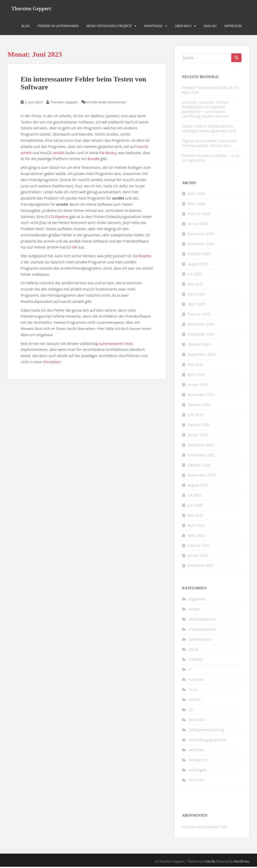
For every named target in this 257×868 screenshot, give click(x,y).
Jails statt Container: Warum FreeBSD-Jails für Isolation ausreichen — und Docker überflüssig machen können (205, 110)
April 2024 (196, 376)
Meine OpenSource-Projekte (109, 27)
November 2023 (201, 396)
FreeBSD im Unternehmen (58, 27)
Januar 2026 (198, 225)
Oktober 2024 (199, 346)
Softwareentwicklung (206, 731)
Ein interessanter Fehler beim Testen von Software (83, 84)
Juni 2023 (195, 416)
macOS (142, 148)
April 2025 (196, 295)
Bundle (93, 160)
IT (190, 670)
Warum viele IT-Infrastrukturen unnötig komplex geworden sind (209, 130)
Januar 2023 (198, 436)
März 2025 (196, 305)
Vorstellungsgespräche (208, 741)
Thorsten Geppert (31, 9)
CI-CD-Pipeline (57, 218)
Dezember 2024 (201, 325)
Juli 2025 (195, 275)
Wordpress (198, 761)
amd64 (59, 154)
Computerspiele (202, 630)
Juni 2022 (195, 506)
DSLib (194, 650)
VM (75, 248)
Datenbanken (200, 640)
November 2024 (201, 336)
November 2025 (201, 245)
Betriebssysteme (203, 620)
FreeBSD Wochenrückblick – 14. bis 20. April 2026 (211, 159)
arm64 (26, 154)
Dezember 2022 (201, 446)
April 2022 (196, 527)
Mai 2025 (195, 285)
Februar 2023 (199, 426)
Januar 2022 (198, 557)
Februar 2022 (199, 547)
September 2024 (202, 356)
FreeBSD (196, 660)
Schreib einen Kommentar (106, 103)
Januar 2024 (198, 386)
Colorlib (210, 862)
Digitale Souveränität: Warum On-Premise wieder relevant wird (210, 144)
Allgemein (197, 600)
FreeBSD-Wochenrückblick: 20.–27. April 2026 (211, 91)
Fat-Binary (108, 154)
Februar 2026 (199, 215)
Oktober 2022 (199, 466)
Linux (193, 691)
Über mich (183, 27)
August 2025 (198, 265)
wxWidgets (198, 771)
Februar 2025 (199, 315)
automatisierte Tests (116, 345)
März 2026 (196, 205)
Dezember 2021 (201, 567)
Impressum (233, 27)
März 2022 (196, 537)
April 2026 (196, 195)
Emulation (52, 363)
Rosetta (145, 257)
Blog (26, 27)
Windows (196, 751)
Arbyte (194, 610)
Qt (191, 711)
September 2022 (202, 476)
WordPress (242, 862)
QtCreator (197, 721)
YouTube (196, 781)
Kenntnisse (153, 27)
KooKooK (196, 680)
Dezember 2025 (201, 235)
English (210, 27)
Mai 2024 (195, 366)
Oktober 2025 (199, 255)
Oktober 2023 (199, 406)
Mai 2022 (195, 516)
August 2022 (198, 486)
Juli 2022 (195, 496)
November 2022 (201, 456)
